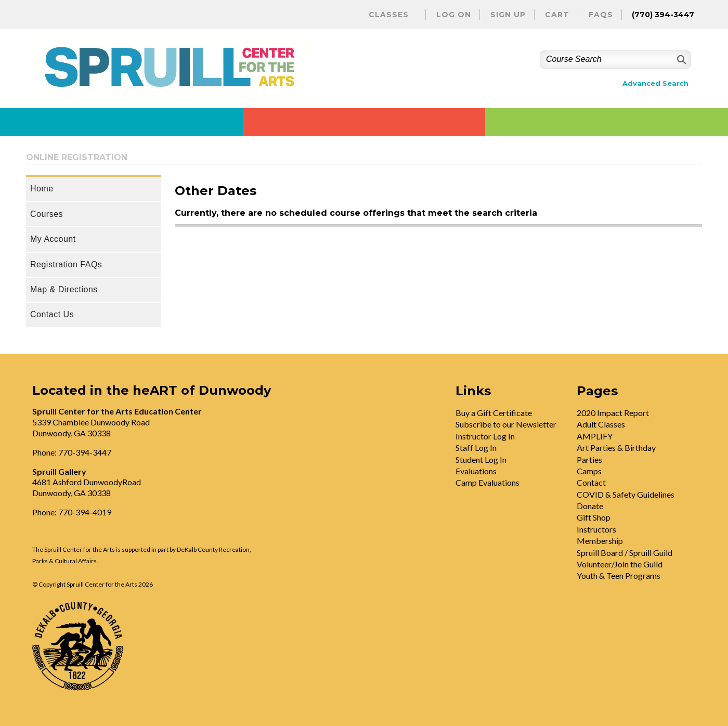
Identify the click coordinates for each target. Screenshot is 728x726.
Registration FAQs (66, 264)
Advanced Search (655, 83)
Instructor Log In (485, 436)
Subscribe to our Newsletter (506, 424)
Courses (47, 214)
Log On (454, 15)
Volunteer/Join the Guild (620, 564)
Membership (600, 541)
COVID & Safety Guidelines (626, 494)
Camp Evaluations (487, 482)
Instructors (596, 529)
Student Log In (481, 459)
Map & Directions (64, 289)
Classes (389, 15)
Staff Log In (476, 448)
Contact (591, 482)
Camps (589, 471)
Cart (557, 15)
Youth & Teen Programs (619, 575)
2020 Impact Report (613, 413)
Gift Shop (594, 517)
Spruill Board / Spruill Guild (625, 553)
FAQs (601, 15)
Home (42, 189)
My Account (53, 239)
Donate (590, 506)
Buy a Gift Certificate (494, 413)
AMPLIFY (595, 436)
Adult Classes (601, 424)
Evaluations (476, 471)
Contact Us (52, 314)
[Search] (680, 60)
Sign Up (508, 15)
